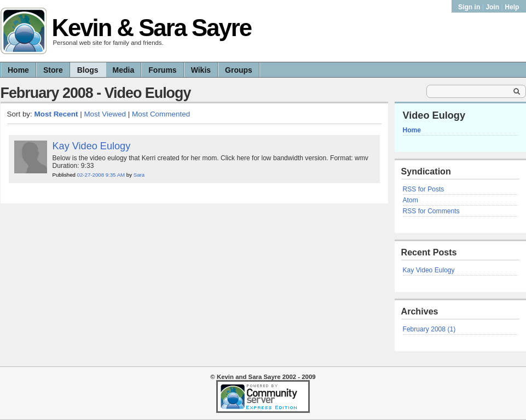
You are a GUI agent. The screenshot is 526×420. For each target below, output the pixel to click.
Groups (239, 70)
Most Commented (161, 114)
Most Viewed (105, 114)
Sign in (470, 7)
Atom (411, 200)
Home (18, 70)
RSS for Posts (424, 189)
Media (124, 70)
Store (53, 70)
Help (512, 7)
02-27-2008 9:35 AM (101, 175)
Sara (139, 175)
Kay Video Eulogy (429, 270)
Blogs (88, 70)
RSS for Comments (431, 211)
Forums (162, 70)
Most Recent (56, 114)
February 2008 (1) (429, 329)
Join (492, 7)
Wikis (201, 70)
